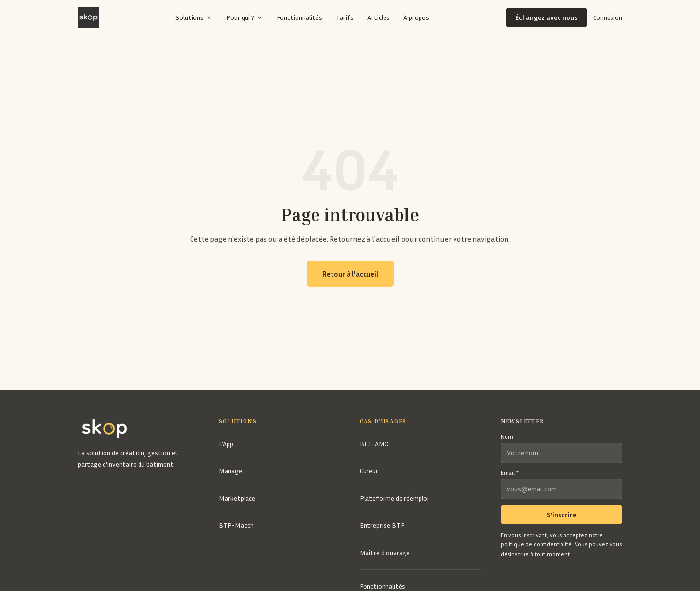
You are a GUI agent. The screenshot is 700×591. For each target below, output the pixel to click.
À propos (416, 17)
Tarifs (345, 17)
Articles (379, 17)
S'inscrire (562, 514)
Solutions (194, 17)
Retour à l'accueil (350, 274)
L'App (226, 443)
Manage (230, 471)
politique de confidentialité (536, 544)
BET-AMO (374, 443)
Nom (507, 437)
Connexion (608, 17)
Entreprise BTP (382, 525)
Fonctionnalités (299, 17)
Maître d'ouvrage (385, 552)
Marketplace (237, 498)
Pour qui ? (245, 17)
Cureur (369, 471)
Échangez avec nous (546, 17)
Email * (510, 473)
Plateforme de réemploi (394, 498)
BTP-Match (236, 525)
